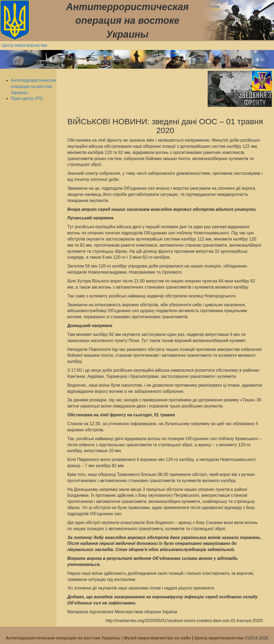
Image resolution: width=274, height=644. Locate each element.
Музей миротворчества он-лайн (158, 638)
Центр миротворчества (24, 45)
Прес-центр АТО (27, 98)
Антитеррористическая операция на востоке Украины (34, 86)
